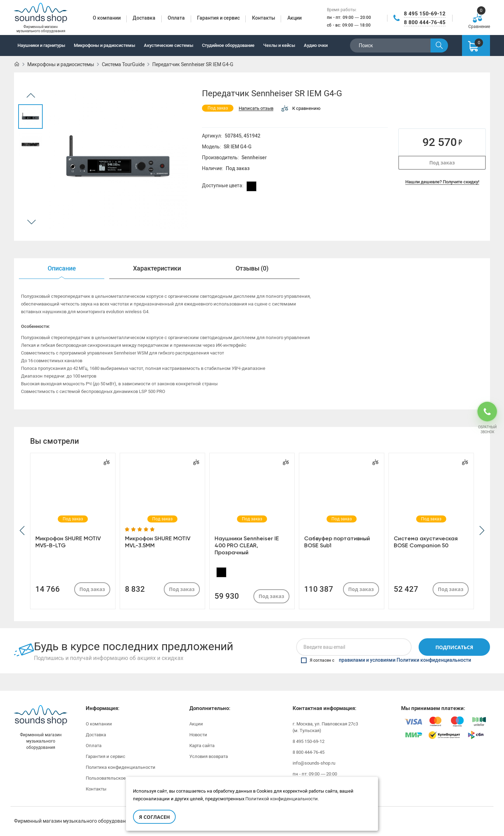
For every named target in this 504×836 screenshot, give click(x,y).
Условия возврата (209, 756)
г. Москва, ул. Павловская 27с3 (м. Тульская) (325, 727)
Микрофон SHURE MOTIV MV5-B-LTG (68, 542)
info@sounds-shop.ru (314, 763)
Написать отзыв (256, 109)
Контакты (96, 789)
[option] (30, 117)
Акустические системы (169, 45)
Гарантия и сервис (106, 756)
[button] (22, 531)
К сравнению (301, 108)
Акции (196, 724)
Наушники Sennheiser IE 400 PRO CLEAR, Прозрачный (247, 545)
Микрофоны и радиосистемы (104, 45)
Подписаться (454, 647)
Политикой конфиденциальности (282, 799)
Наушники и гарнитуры (41, 45)
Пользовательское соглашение (119, 778)
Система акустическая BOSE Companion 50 (426, 542)
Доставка (96, 735)
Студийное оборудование (228, 45)
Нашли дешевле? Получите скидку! (442, 182)
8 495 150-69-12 (425, 14)
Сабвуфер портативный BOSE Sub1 (337, 542)
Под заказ (442, 163)
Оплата (94, 746)
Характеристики (157, 268)
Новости (198, 735)
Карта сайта (202, 746)
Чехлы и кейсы (279, 45)
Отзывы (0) (252, 268)
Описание (62, 268)
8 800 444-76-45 (425, 22)
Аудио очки (316, 45)
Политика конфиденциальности (121, 767)
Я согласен (154, 817)
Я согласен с (386, 660)
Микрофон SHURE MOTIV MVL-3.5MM (158, 542)
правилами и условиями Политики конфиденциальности (405, 660)
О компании (99, 724)
